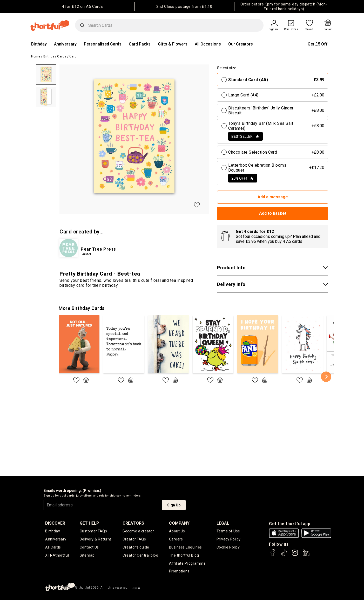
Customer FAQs (93, 531)
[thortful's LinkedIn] (306, 555)
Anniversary (65, 44)
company (179, 523)
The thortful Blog (184, 555)
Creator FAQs (134, 539)
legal (223, 523)
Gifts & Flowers (173, 44)
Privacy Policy (229, 539)
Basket (328, 29)
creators (133, 523)
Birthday (39, 44)
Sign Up (174, 505)
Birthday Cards (55, 56)
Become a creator (138, 531)
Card (73, 56)
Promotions (179, 571)
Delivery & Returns (96, 539)
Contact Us (89, 547)
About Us (177, 531)
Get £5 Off (318, 44)
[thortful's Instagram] (295, 555)
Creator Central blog (140, 555)
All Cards (53, 547)
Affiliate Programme (187, 563)
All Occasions (208, 44)
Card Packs (140, 44)
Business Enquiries (186, 547)
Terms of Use (228, 531)
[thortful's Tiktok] (284, 555)
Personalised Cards (103, 44)
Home (36, 56)
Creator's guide (136, 547)
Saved (309, 29)
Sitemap (87, 555)
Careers (176, 539)
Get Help (89, 523)
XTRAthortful (57, 555)
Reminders (291, 29)
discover (55, 523)
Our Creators (241, 44)
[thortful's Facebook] (273, 555)
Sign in (274, 29)
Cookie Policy (228, 547)
